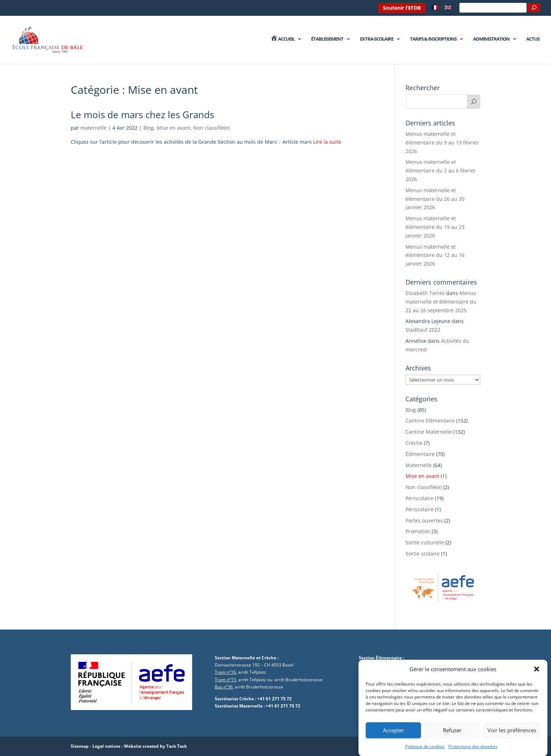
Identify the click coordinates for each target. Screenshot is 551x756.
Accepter (393, 738)
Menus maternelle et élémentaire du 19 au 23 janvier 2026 (435, 227)
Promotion (418, 531)
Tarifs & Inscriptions (433, 39)
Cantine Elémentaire (430, 421)
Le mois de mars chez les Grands (142, 115)
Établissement (327, 39)
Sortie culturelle (425, 542)
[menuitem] (435, 10)
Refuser (452, 738)
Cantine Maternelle (429, 432)
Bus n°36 (224, 687)
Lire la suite (327, 142)
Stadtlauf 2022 (423, 330)
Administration (491, 39)
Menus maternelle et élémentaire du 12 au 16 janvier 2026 (435, 255)
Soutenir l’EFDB (402, 8)
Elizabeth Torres (425, 293)
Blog (149, 128)
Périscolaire (420, 498)
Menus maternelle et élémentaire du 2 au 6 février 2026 (441, 170)
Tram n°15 (225, 680)
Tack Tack (177, 746)
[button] (537, 677)
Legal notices (106, 746)
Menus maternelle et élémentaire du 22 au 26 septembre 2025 (441, 302)
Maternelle (419, 465)
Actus (533, 39)
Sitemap (80, 746)
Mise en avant (173, 128)
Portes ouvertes (424, 520)
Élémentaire (420, 454)
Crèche (414, 443)
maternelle (94, 128)
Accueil (282, 39)
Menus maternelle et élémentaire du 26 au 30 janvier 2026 (435, 199)
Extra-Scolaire (377, 39)
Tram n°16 (225, 672)
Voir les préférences (512, 738)
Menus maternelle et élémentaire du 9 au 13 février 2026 (442, 142)
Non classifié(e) (211, 128)
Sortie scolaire (423, 554)
